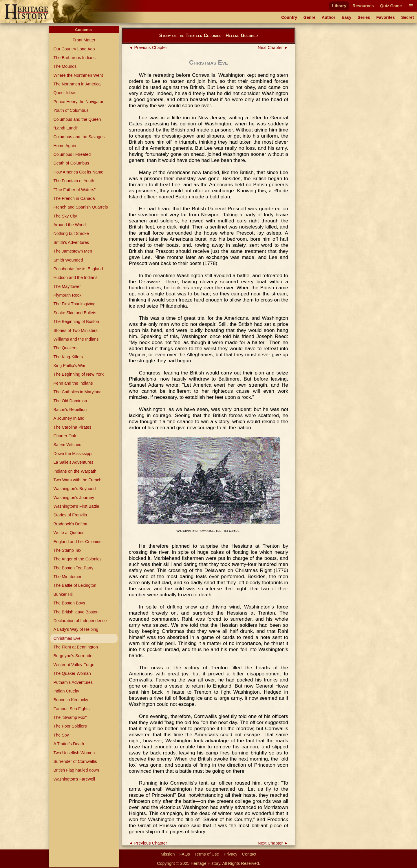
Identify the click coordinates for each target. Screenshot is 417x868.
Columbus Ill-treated (72, 154)
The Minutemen (68, 577)
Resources (363, 6)
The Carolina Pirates (72, 427)
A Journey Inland (69, 418)
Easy (347, 17)
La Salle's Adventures (73, 462)
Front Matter (84, 40)
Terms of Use (207, 854)
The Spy (61, 735)
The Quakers (65, 348)
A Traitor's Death (69, 744)
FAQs (185, 854)
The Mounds (65, 66)
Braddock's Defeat (70, 524)
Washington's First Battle (76, 506)
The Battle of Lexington (75, 585)
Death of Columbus (71, 163)
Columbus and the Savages (79, 137)
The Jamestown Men (73, 251)
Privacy (230, 854)
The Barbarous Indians (74, 58)
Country (289, 17)
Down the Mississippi (73, 454)
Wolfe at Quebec (69, 533)
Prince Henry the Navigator (78, 102)
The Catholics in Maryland (77, 392)
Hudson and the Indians (75, 277)
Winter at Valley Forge (74, 665)
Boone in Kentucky (71, 700)
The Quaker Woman (72, 673)
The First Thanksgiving (74, 304)
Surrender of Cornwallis (75, 761)
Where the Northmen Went (78, 75)
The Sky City (65, 216)
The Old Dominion (70, 401)
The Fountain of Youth (74, 181)
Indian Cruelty (66, 691)
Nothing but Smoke (71, 233)
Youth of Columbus (71, 110)
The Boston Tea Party (73, 568)
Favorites (386, 17)
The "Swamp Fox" (70, 717)
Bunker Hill (63, 594)
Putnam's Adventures (73, 682)
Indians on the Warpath (75, 471)
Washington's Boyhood (74, 489)
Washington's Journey (74, 498)
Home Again (65, 146)
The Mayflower (67, 286)
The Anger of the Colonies (77, 559)
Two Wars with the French (77, 480)
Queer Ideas (65, 93)
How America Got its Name (78, 172)
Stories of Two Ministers (75, 330)
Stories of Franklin (70, 515)
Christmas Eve (67, 638)
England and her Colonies (77, 542)
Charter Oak (65, 436)
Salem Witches (67, 445)
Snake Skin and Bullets (75, 313)
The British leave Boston (76, 612)
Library (339, 6)
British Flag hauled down (76, 770)
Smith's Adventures (71, 242)
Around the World (69, 225)
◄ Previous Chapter (148, 47)
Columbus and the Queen (77, 119)
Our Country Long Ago (74, 49)
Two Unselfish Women (74, 753)
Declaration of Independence (80, 621)
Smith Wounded (68, 260)
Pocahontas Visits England (78, 269)
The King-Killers (68, 357)
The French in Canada (74, 198)
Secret (407, 17)
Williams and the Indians (76, 339)
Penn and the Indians (73, 383)
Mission (168, 854)
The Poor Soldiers (70, 726)
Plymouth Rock (67, 295)
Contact (249, 854)
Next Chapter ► (273, 47)
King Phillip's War (69, 366)
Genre (310, 17)
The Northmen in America (77, 84)
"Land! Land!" (66, 128)
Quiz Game (391, 6)
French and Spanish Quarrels (81, 207)
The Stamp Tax (67, 550)
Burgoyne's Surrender (74, 656)
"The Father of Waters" (74, 190)
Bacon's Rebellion (70, 410)
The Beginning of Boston (76, 321)
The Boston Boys (69, 603)
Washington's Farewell (74, 779)
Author (329, 17)
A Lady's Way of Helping (76, 629)
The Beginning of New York (78, 374)
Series (364, 17)
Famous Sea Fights (71, 709)
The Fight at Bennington (76, 647)
